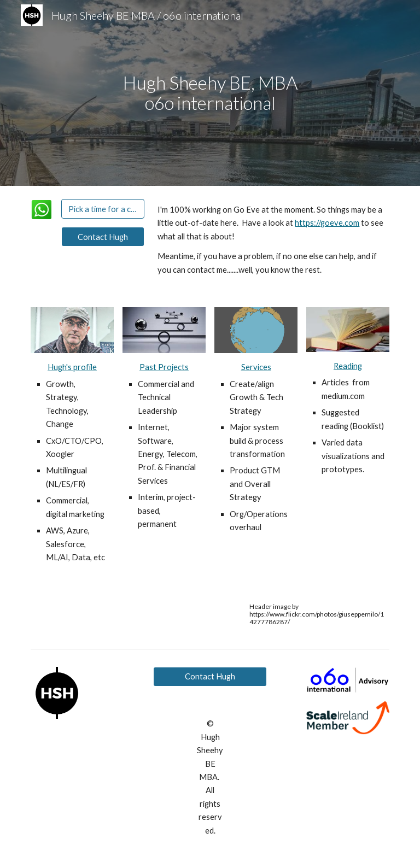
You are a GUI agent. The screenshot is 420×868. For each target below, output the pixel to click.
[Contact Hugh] (103, 237)
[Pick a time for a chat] (103, 209)
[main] (210, 93)
